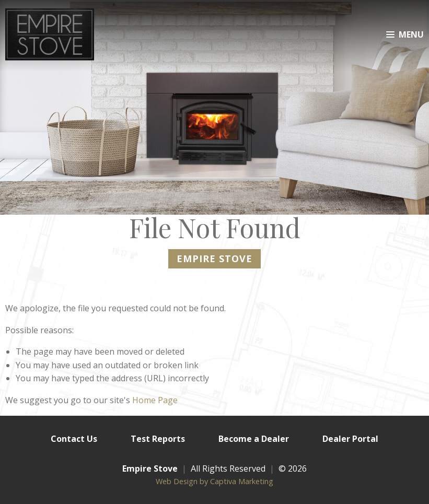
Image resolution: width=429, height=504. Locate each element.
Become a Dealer (254, 439)
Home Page (155, 400)
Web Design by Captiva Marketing (214, 481)
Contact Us (74, 439)
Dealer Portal (350, 439)
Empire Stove (150, 468)
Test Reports (158, 439)
